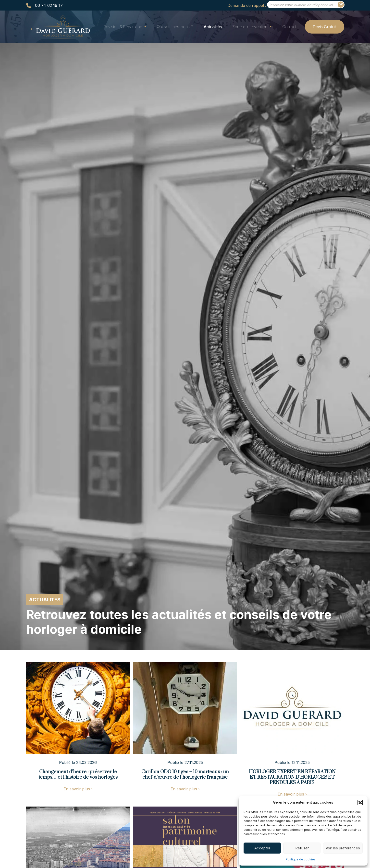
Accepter (262, 848)
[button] (360, 802)
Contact (289, 27)
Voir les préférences (343, 848)
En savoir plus (78, 789)
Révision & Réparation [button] (123, 27)
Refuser (302, 848)
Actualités (213, 27)
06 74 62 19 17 (49, 5)
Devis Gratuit (325, 27)
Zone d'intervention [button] (250, 27)
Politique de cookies (301, 859)
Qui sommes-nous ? (175, 27)
